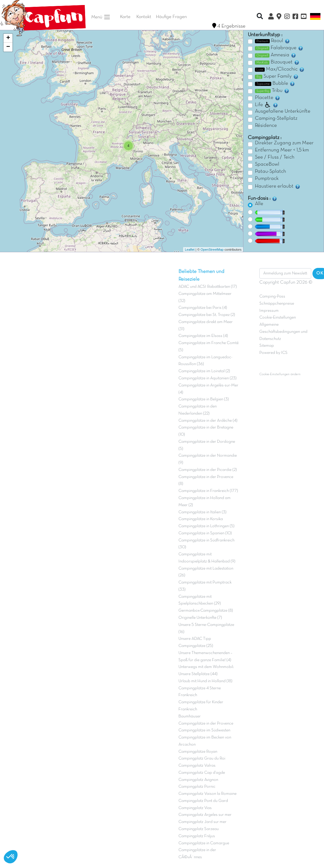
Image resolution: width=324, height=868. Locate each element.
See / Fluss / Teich (275, 157)
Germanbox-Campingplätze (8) (206, 611)
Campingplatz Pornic (197, 787)
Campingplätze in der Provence (206, 724)
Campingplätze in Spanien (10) (205, 533)
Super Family (277, 76)
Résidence (266, 126)
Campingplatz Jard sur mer (202, 822)
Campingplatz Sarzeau (199, 829)
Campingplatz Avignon (198, 780)
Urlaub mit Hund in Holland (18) (205, 681)
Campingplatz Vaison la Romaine (208, 794)
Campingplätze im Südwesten (204, 730)
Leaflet (190, 250)
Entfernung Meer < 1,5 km (282, 150)
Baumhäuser (190, 716)
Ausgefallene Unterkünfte (283, 111)
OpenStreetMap (212, 250)
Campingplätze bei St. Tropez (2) (207, 315)
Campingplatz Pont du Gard (203, 801)
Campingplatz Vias (195, 808)
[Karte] (279, 17)
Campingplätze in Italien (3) (202, 512)
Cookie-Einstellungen (278, 318)
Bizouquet (277, 62)
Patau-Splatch (270, 172)
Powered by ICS (273, 353)
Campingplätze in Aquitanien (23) (208, 378)
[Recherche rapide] (260, 17)
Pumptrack (267, 179)
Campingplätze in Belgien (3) (204, 399)
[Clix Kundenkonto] (271, 17)
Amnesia (276, 55)
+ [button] (8, 38)
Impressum (269, 311)
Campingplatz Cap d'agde (202, 773)
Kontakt (144, 17)
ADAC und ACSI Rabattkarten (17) (208, 287)
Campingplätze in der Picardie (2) (208, 470)
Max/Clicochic (280, 69)
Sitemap (267, 346)
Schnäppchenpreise (277, 304)
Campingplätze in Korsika (201, 519)
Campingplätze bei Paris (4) (203, 308)
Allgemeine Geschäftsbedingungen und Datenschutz (283, 332)
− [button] (8, 47)
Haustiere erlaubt (278, 186)
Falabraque (279, 48)
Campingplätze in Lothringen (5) (206, 526)
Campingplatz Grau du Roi (202, 758)
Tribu (272, 91)
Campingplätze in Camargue (204, 843)
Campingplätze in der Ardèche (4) (208, 421)
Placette (268, 98)
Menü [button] (101, 17)
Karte (125, 17)
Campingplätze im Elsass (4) (203, 336)
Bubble (275, 84)
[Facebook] (295, 17)
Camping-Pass (272, 296)
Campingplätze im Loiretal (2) (204, 371)
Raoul (273, 41)
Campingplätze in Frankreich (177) (208, 491)
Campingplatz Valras (197, 766)
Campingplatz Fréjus (197, 836)
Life (267, 105)
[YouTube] (304, 17)
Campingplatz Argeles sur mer (205, 815)
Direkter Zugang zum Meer (284, 143)
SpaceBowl (267, 164)
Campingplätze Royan (198, 752)
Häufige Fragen (171, 17)
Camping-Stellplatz (276, 119)
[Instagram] (287, 17)
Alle (259, 204)
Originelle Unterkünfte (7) (200, 618)
